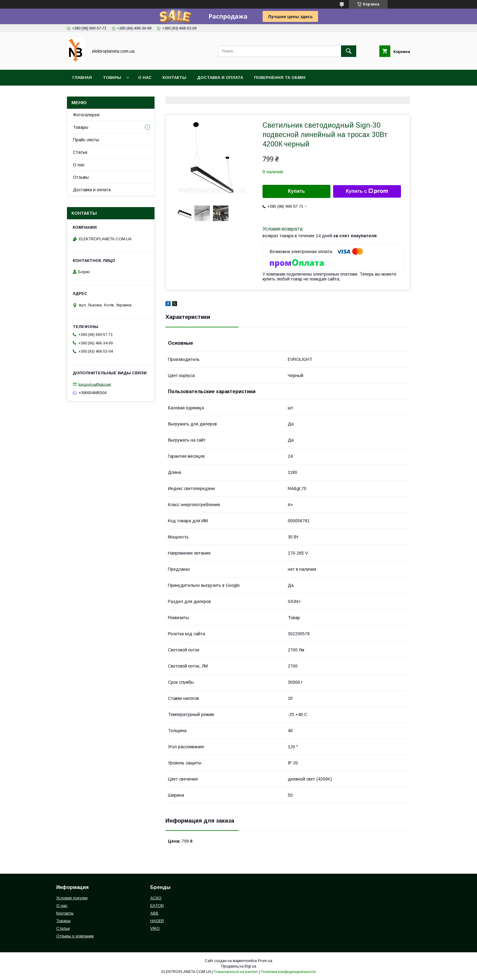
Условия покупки (72, 898)
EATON (157, 906)
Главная (82, 78)
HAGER (157, 921)
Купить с (367, 191)
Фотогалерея (86, 115)
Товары (112, 78)
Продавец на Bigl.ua (238, 966)
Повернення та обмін (280, 78)
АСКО (156, 898)
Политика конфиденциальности (288, 972)
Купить (297, 191)
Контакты (174, 78)
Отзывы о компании (75, 936)
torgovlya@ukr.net (95, 384)
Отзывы (81, 177)
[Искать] (349, 51)
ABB (154, 913)
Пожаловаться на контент (236, 972)
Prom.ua (265, 961)
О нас (145, 78)
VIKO (155, 928)
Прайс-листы (86, 140)
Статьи (80, 152)
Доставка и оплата (220, 78)
